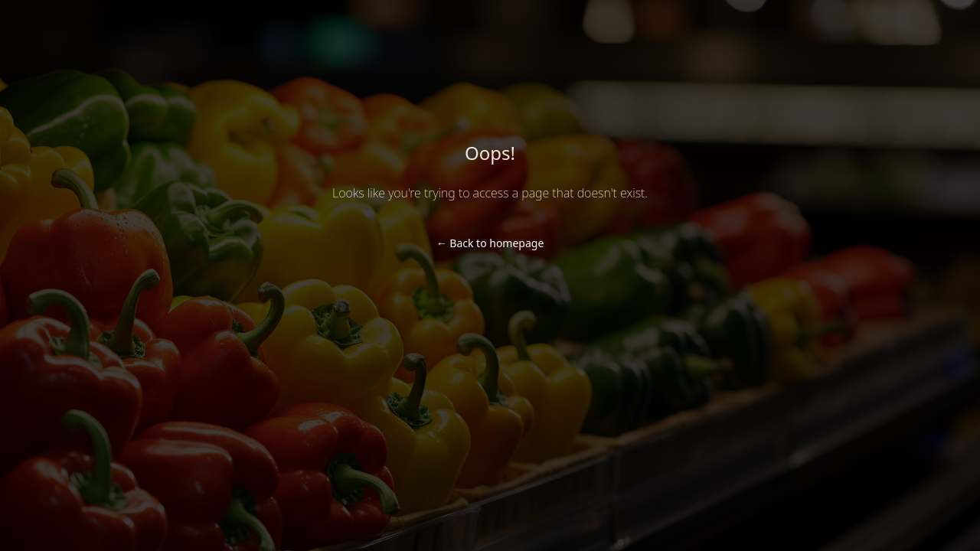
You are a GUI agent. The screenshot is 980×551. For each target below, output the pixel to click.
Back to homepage (490, 243)
